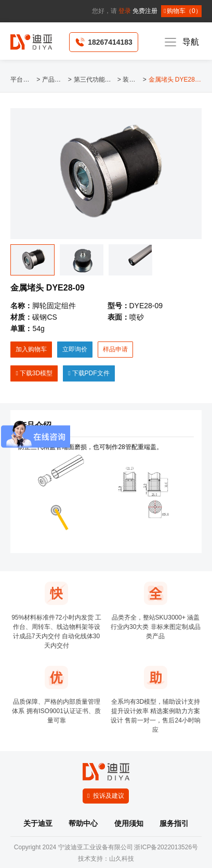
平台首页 (22, 80)
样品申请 (115, 349)
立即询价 (75, 349)
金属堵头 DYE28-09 (175, 80)
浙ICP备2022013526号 (166, 847)
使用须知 (129, 823)
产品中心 (54, 80)
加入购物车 (31, 349)
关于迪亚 (38, 823)
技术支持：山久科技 (106, 859)
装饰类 (131, 80)
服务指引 (174, 823)
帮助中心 (83, 823)
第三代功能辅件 (95, 80)
